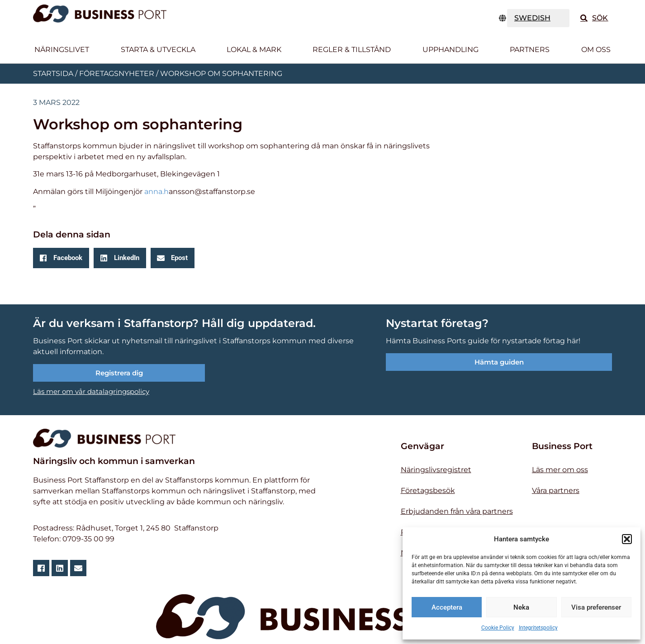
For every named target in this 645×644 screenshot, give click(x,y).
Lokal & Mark (254, 50)
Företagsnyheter (117, 73)
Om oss (596, 50)
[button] (627, 539)
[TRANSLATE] (538, 18)
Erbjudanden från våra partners (457, 511)
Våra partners (556, 490)
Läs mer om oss (560, 470)
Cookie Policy (498, 628)
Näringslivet (62, 50)
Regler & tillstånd (352, 50)
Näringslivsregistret (436, 470)
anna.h (157, 192)
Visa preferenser (596, 607)
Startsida (53, 73)
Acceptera (447, 607)
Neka (521, 607)
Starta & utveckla (158, 50)
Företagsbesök (428, 490)
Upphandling (451, 50)
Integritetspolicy (538, 628)
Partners (530, 50)
